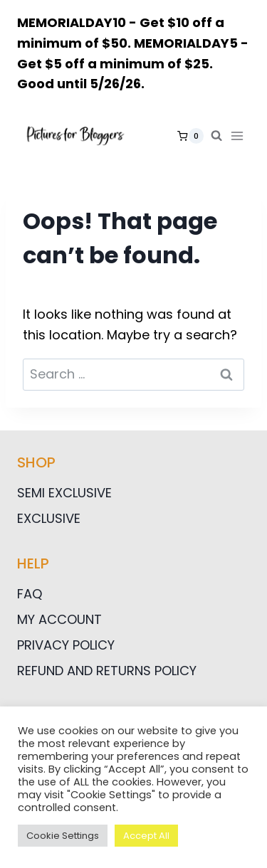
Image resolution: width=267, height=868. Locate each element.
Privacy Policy (66, 645)
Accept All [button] (146, 836)
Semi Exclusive (64, 493)
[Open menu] (240, 136)
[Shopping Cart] (190, 136)
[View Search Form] (216, 136)
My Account (59, 619)
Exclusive (49, 518)
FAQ (30, 594)
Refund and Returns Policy (107, 671)
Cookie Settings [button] (63, 836)
